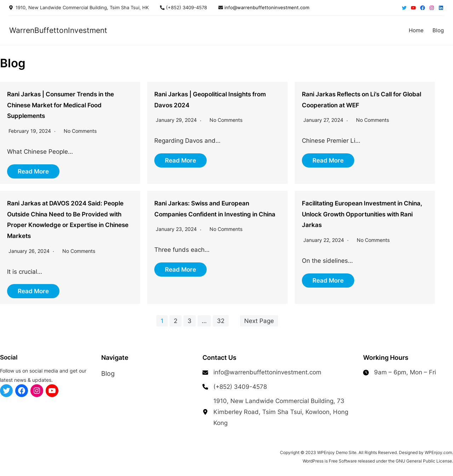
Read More (33, 171)
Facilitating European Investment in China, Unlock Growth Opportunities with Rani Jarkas (362, 214)
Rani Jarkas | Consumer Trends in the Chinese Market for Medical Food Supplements (61, 105)
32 (221, 321)
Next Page (259, 321)
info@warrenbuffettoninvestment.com (266, 7)
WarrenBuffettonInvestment (58, 30)
